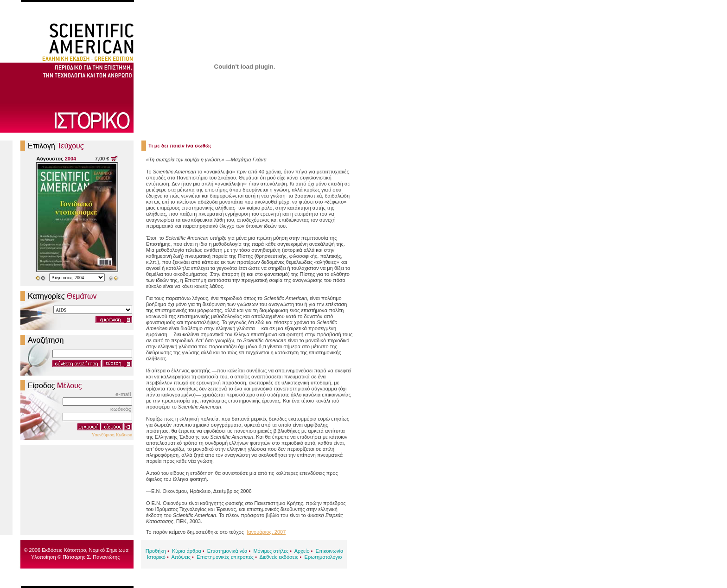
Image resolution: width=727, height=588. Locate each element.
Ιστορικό (156, 557)
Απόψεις (181, 557)
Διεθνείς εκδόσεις (279, 557)
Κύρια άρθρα (187, 551)
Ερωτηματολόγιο (323, 557)
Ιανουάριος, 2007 (266, 532)
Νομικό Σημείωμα (109, 550)
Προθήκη (156, 551)
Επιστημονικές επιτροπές (225, 557)
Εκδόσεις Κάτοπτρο (64, 550)
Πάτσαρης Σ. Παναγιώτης (91, 557)
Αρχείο (302, 551)
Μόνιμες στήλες (271, 551)
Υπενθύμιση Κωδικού (112, 435)
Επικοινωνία (330, 551)
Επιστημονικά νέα (227, 551)
